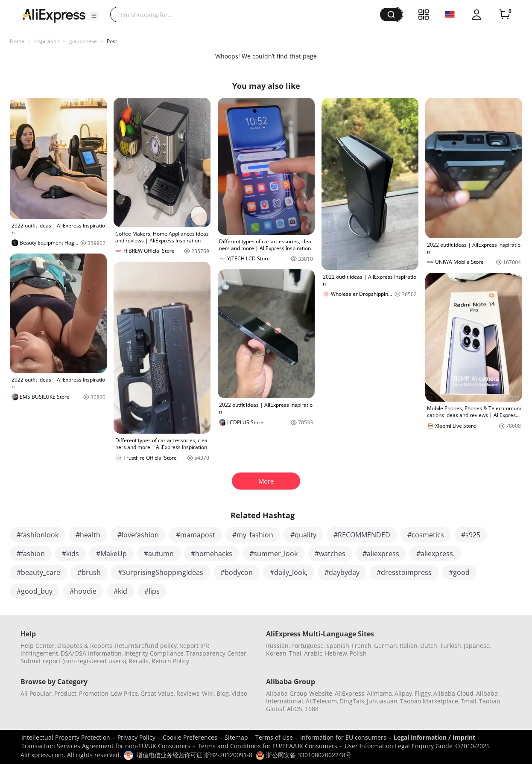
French (362, 646)
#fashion (31, 554)
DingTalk (352, 701)
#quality (303, 535)
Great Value (157, 693)
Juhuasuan (382, 701)
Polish (358, 653)
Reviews (188, 693)
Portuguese (307, 646)
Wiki (208, 693)
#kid (120, 591)
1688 (312, 709)
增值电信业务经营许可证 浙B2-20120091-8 (194, 755)
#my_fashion (253, 535)
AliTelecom (321, 701)
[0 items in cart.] (505, 15)
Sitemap (236, 737)
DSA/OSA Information (91, 653)
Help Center (38, 646)
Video (239, 693)
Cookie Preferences (190, 737)
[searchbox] (248, 15)
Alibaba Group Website (299, 693)
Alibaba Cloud (453, 693)
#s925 (471, 535)
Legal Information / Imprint (434, 737)
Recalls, (139, 661)
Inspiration (47, 41)
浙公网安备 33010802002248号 (304, 755)
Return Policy (170, 661)
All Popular (36, 693)
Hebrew (336, 653)
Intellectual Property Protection (66, 737)
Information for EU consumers (343, 737)
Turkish (450, 646)
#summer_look (273, 554)
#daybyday (342, 572)
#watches (330, 554)
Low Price (124, 693)
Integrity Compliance (154, 653)
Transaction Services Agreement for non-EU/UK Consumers (106, 746)
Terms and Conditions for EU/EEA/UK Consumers (267, 746)
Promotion (94, 693)
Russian (277, 646)
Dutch (429, 646)
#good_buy (35, 591)
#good (459, 572)
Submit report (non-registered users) (73, 661)
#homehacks (212, 554)
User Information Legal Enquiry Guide (399, 746)
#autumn (159, 554)
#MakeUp (111, 554)
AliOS (295, 709)
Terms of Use (274, 737)
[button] (94, 16)
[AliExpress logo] (54, 15)
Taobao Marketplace (429, 701)
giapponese (83, 41)
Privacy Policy (136, 737)
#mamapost (196, 535)
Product (65, 693)
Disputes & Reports (85, 646)
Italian (409, 646)
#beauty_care (38, 572)
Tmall (469, 701)
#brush (89, 572)
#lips (152, 591)
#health (88, 535)
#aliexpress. (436, 554)
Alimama (379, 693)
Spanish (338, 646)
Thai (295, 653)
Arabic (313, 653)
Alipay (403, 693)
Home (17, 41)
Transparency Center (216, 653)
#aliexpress (381, 554)
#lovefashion (138, 535)
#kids (70, 554)
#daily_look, (289, 572)
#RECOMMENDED (362, 535)
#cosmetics (426, 535)
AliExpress (349, 693)
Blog (223, 693)
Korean (276, 653)
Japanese (477, 646)
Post (112, 41)
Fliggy (423, 693)
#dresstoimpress (404, 572)
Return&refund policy (146, 646)
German (386, 646)
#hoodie (83, 591)
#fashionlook (38, 535)
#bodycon (237, 572)
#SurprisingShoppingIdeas (161, 572)
